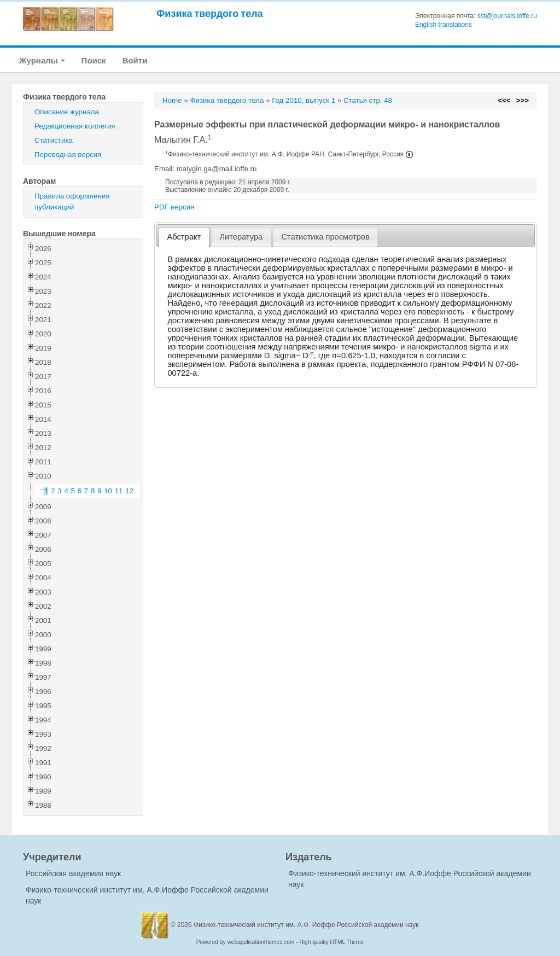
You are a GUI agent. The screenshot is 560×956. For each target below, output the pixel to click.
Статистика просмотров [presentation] (325, 237)
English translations (444, 25)
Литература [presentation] (241, 237)
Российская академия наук (73, 873)
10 (108, 491)
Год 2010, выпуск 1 (304, 100)
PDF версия (174, 207)
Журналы (42, 60)
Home (172, 100)
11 (119, 491)
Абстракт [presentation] (184, 237)
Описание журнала (67, 112)
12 (129, 491)
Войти (135, 60)
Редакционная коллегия (75, 126)
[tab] (184, 237)
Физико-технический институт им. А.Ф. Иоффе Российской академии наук (306, 925)
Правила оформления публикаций (72, 202)
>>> (523, 100)
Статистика (54, 140)
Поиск (94, 60)
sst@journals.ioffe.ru (507, 16)
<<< (504, 100)
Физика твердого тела (210, 13)
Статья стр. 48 (368, 100)
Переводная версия (68, 155)
